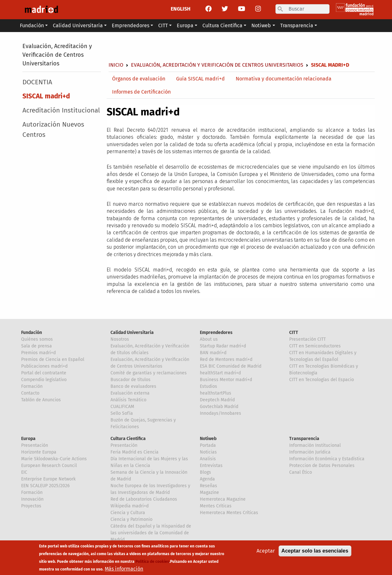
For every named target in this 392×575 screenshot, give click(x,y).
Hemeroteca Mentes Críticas (229, 513)
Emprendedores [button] (131, 25)
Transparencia (304, 439)
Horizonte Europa (39, 452)
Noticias (208, 452)
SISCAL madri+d (46, 96)
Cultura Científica (128, 439)
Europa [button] (185, 25)
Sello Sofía (122, 413)
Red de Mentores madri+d (226, 359)
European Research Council (49, 466)
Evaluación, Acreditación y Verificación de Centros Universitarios (57, 55)
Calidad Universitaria (132, 333)
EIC (24, 472)
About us (209, 339)
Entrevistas (211, 466)
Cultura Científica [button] (222, 25)
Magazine (209, 492)
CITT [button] (163, 25)
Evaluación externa (130, 393)
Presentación (35, 445)
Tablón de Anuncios (41, 400)
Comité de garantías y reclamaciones (149, 373)
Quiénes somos (37, 339)
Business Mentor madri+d (226, 380)
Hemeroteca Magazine (223, 499)
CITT (294, 333)
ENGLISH (181, 9)
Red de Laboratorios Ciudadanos (144, 499)
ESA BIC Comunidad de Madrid (231, 366)
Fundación (32, 333)
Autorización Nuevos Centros (53, 129)
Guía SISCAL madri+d (200, 79)
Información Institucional (315, 445)
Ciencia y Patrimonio (131, 519)
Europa (28, 439)
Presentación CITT (307, 339)
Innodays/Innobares (220, 413)
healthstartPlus (216, 393)
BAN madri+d (213, 353)
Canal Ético (301, 472)
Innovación (32, 499)
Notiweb (208, 439)
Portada (208, 445)
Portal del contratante (44, 373)
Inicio (116, 65)
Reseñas (208, 486)
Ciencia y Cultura (128, 513)
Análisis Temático (128, 400)
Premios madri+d (38, 353)
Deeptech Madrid (217, 400)
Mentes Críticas (216, 506)
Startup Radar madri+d (223, 346)
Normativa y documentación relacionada (284, 79)
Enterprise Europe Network (48, 479)
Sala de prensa (37, 346)
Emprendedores (216, 333)
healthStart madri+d (220, 373)
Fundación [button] (32, 25)
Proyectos (31, 506)
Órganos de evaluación (139, 79)
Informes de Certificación (141, 92)
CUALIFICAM (122, 407)
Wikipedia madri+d (130, 506)
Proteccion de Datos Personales (322, 466)
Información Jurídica (310, 452)
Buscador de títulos (131, 380)
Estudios (208, 386)
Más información (124, 571)
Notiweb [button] (261, 25)
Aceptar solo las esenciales (315, 553)
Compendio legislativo (44, 380)
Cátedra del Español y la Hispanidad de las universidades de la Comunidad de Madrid (151, 533)
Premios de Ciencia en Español (53, 359)
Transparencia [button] (297, 25)
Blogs (205, 472)
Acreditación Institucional (61, 110)
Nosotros (120, 339)
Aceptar (266, 553)
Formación (32, 386)
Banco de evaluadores (133, 386)
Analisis (208, 459)
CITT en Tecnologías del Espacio (322, 380)
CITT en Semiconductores (315, 346)
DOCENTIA (37, 82)
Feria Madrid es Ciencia (135, 452)
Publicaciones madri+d (44, 366)
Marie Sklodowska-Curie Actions (54, 459)
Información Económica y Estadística (327, 459)
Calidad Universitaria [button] (78, 25)
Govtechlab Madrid (219, 407)
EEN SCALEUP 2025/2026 (45, 486)
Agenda (207, 479)
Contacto (30, 393)
